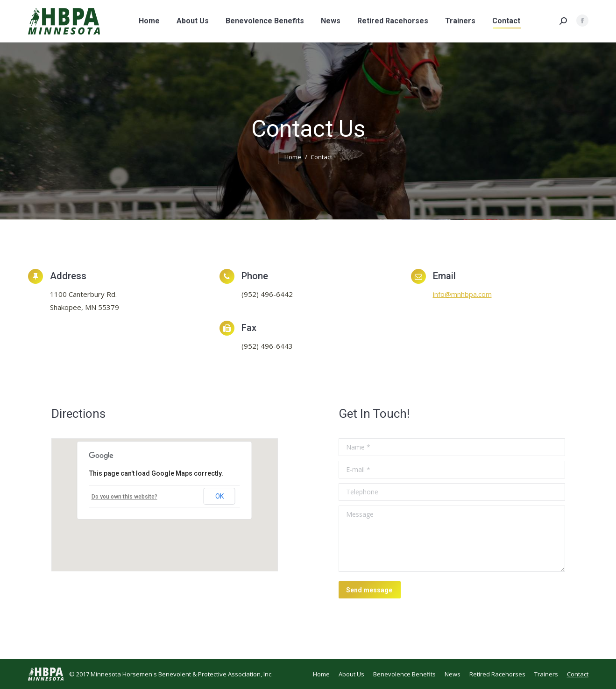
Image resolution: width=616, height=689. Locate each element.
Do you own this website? (124, 497)
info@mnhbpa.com (462, 294)
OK (219, 496)
